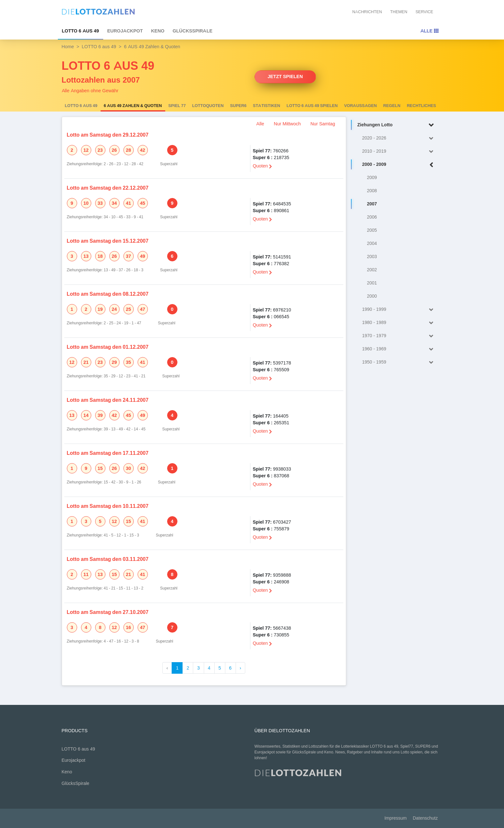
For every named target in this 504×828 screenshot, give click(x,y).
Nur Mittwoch (287, 124)
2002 (372, 270)
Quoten (262, 166)
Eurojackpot (125, 31)
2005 (372, 230)
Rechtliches (422, 106)
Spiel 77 (177, 106)
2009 (372, 178)
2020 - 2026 (399, 138)
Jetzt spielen (285, 76)
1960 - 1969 (399, 349)
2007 (372, 204)
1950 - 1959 (399, 362)
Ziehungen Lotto (397, 125)
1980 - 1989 (399, 323)
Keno (158, 31)
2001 (372, 283)
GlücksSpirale (193, 31)
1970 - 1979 (399, 336)
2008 (372, 191)
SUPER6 (238, 106)
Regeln (392, 106)
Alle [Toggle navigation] (429, 31)
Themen (399, 12)
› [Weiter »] (241, 668)
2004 (372, 243)
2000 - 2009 (399, 165)
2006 (372, 217)
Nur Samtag (323, 124)
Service (424, 12)
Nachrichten (367, 12)
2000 (372, 296)
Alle (260, 124)
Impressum (396, 818)
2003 (372, 257)
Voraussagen (361, 106)
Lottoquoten (208, 106)
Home (68, 47)
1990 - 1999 (399, 310)
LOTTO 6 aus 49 (80, 31)
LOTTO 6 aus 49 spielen (312, 106)
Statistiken (267, 106)
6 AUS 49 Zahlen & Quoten (133, 106)
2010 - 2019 (399, 152)
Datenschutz (425, 818)
